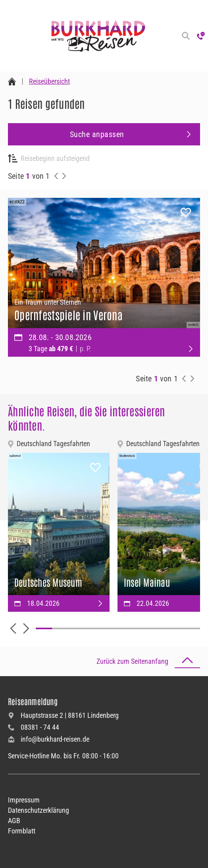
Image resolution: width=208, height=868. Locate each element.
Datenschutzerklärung (39, 810)
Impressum (24, 800)
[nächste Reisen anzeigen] (64, 176)
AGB (14, 821)
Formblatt (22, 831)
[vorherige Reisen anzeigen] (56, 176)
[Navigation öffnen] (8, 36)
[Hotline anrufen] (201, 36)
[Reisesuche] (186, 36)
